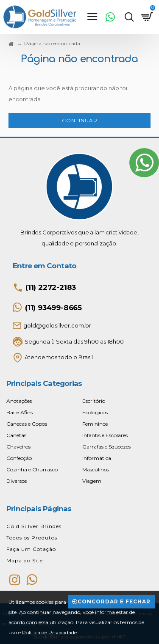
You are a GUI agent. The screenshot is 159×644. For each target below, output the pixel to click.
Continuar (80, 120)
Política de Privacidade (49, 632)
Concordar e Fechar (114, 601)
